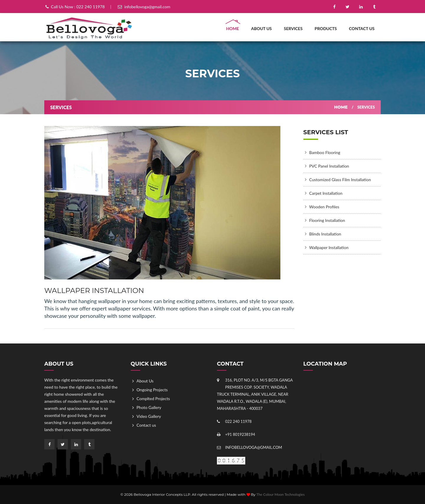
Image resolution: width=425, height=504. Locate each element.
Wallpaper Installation (329, 247)
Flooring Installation (327, 220)
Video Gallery (149, 416)
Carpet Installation (326, 193)
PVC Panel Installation (329, 166)
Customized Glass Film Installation (340, 180)
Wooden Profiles (324, 207)
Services (293, 28)
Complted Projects (153, 399)
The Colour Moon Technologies (281, 494)
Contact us (362, 28)
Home (232, 28)
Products (326, 28)
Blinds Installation (325, 234)
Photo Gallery (149, 407)
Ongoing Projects (152, 390)
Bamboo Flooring (325, 152)
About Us (261, 28)
